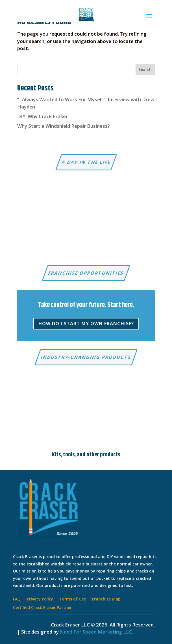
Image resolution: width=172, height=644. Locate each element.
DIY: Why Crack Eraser (43, 116)
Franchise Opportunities (86, 273)
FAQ (17, 599)
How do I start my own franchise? (86, 324)
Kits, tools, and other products (86, 455)
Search (145, 69)
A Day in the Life (86, 162)
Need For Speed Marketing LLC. (96, 632)
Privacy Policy (40, 599)
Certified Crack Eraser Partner (42, 608)
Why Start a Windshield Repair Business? (64, 126)
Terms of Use (73, 599)
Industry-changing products (86, 357)
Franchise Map (106, 599)
